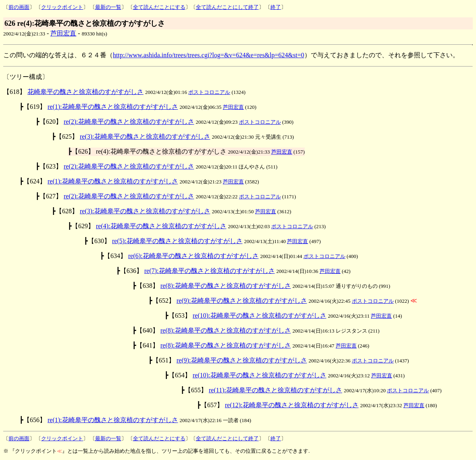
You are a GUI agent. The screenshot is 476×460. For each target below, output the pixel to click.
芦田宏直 (63, 33)
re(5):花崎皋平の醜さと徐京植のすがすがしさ (177, 241)
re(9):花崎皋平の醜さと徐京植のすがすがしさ (242, 301)
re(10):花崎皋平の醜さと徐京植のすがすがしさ (260, 315)
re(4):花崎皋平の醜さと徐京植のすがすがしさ (161, 226)
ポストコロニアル (209, 92)
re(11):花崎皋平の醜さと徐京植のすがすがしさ (275, 390)
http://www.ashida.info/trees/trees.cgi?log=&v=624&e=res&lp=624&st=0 (209, 55)
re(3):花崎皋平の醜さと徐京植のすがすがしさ (145, 136)
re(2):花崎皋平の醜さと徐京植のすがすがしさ (129, 122)
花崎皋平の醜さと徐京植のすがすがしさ (85, 92)
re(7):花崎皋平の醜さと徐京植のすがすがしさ (210, 271)
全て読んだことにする (159, 7)
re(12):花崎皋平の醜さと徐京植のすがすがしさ (292, 405)
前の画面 (19, 7)
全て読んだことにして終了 (227, 7)
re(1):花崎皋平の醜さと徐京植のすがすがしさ (113, 107)
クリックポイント (62, 7)
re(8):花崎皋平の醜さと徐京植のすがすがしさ (226, 286)
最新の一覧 (108, 7)
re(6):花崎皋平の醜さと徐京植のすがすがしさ (193, 256)
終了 (276, 7)
